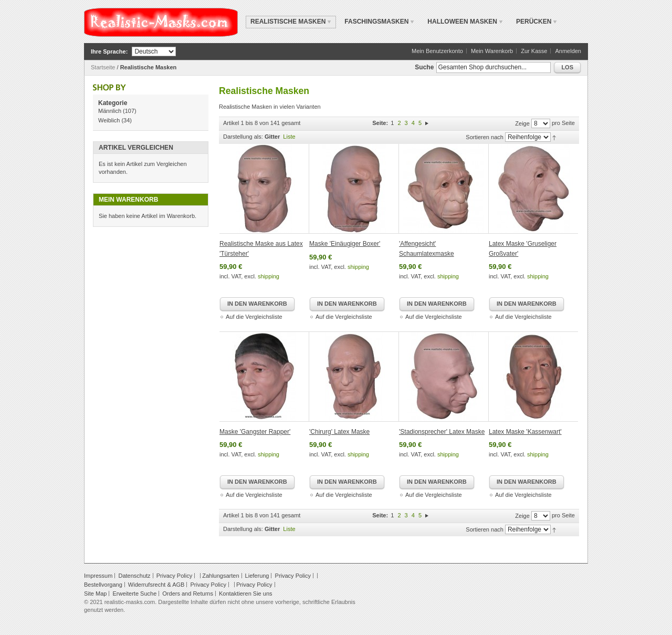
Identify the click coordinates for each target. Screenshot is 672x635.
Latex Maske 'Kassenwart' (525, 432)
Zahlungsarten (220, 576)
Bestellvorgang (103, 585)
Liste (289, 137)
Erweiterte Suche (134, 594)
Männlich (110, 111)
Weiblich (109, 120)
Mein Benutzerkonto (437, 51)
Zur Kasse (534, 51)
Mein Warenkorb (492, 51)
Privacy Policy (174, 576)
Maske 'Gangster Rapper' (255, 432)
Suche (424, 67)
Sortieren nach (485, 137)
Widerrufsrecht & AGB (156, 585)
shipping (269, 276)
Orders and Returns (188, 594)
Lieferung (257, 576)
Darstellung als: (243, 137)
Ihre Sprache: (109, 51)
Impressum (98, 576)
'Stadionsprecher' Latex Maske (442, 432)
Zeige (522, 123)
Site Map (95, 594)
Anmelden (568, 51)
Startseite (103, 67)
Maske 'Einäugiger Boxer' (345, 244)
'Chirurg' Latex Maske (339, 432)
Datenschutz (134, 576)
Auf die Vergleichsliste (254, 317)
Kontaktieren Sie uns (246, 594)
